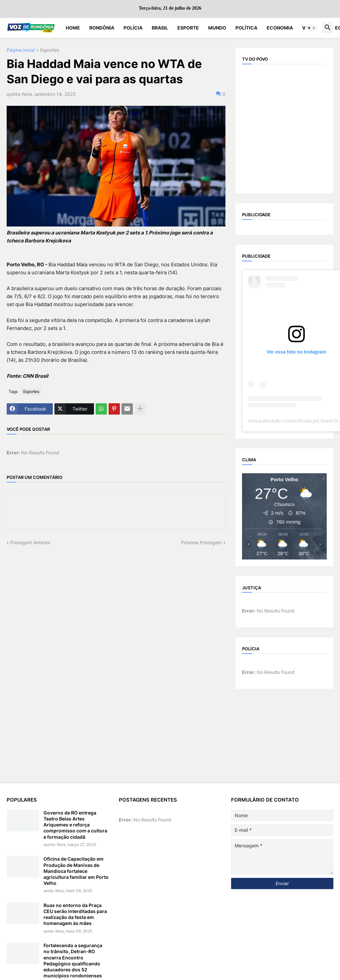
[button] (311, 28)
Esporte (188, 28)
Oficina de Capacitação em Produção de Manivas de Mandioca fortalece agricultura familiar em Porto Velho (76, 871)
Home (73, 28)
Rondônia (102, 28)
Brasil (160, 28)
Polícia (133, 28)
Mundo (217, 28)
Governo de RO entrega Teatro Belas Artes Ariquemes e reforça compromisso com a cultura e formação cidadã (75, 825)
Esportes (50, 50)
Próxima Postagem (201, 542)
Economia (280, 28)
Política (246, 28)
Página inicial (21, 50)
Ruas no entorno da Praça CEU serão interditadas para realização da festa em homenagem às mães (75, 914)
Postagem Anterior (30, 542)
